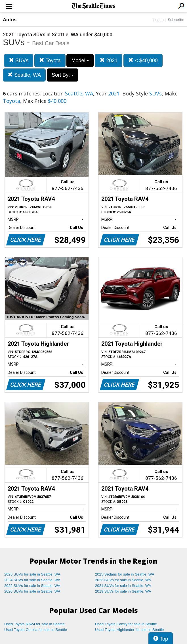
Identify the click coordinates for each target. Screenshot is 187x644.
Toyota (50, 60)
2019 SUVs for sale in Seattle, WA (123, 591)
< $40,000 (143, 60)
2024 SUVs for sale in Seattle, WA (32, 580)
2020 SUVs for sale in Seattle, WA (32, 591)
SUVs (19, 60)
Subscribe (176, 20)
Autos (10, 20)
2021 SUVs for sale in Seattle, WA (123, 586)
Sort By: (63, 75)
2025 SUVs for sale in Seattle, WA (32, 574)
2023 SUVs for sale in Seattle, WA (123, 580)
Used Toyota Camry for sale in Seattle (126, 624)
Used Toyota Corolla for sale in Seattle (36, 630)
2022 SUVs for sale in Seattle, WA (32, 586)
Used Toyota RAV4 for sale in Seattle (34, 624)
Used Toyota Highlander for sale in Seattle (130, 630)
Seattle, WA (24, 75)
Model (80, 61)
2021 (109, 60)
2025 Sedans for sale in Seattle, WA (125, 574)
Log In (158, 20)
